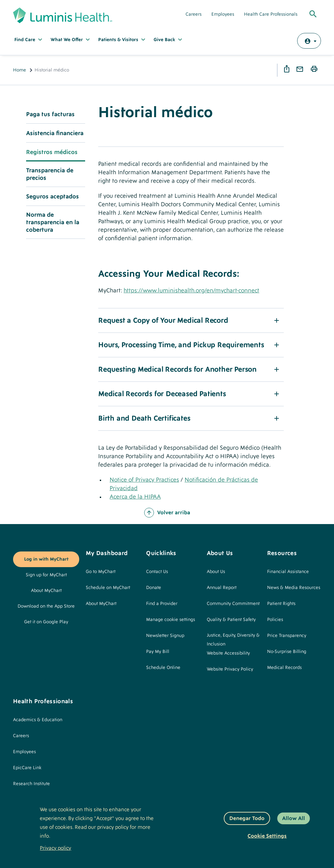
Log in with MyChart (46, 559)
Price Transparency (287, 636)
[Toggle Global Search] (313, 14)
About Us (216, 572)
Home (20, 70)
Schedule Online (163, 668)
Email (301, 70)
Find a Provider (162, 604)
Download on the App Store (46, 606)
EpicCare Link (27, 768)
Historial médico (155, 113)
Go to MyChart (101, 572)
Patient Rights (281, 604)
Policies (275, 620)
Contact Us (157, 572)
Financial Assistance (288, 572)
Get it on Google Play (46, 622)
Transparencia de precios (50, 174)
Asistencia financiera (55, 133)
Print (315, 69)
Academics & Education (38, 720)
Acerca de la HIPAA (135, 497)
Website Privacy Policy (230, 669)
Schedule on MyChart (108, 588)
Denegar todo (247, 818)
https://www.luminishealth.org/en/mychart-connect (191, 291)
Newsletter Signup (165, 636)
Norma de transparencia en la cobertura (53, 222)
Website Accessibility (228, 653)
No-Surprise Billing (287, 652)
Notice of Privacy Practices (144, 480)
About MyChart (46, 591)
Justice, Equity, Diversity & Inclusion (233, 640)
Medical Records (284, 668)
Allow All (294, 818)
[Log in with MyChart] (309, 41)
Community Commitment (233, 604)
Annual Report (222, 588)
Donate (154, 588)
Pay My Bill (158, 652)
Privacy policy (55, 848)
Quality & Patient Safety (231, 620)
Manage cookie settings (171, 620)
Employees (223, 14)
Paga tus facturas (50, 114)
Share (288, 69)
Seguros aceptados (53, 197)
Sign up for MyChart (46, 575)
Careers (194, 14)
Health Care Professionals (271, 14)
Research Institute (31, 784)
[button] (191, 320)
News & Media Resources (294, 588)
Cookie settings (267, 836)
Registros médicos (52, 152)
